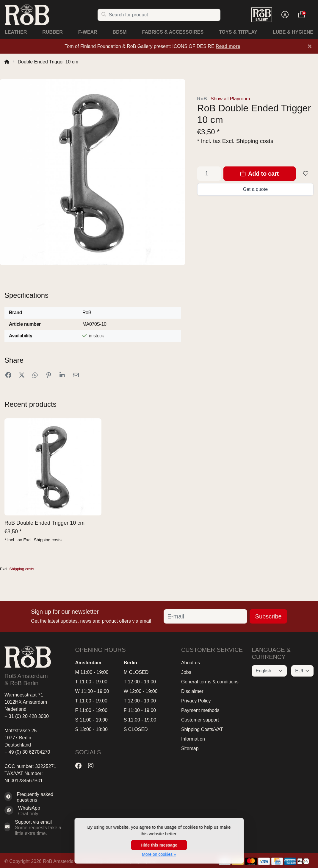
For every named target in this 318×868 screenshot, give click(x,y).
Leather (16, 32)
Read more (228, 46)
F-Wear (88, 32)
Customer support (200, 720)
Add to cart (260, 174)
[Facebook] (81, 766)
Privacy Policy (196, 701)
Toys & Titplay (238, 32)
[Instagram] (93, 766)
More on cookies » (159, 854)
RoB (202, 99)
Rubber (52, 32)
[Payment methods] (251, 861)
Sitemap (190, 748)
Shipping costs (255, 141)
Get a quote (255, 189)
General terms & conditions (210, 682)
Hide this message (159, 845)
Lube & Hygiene (293, 32)
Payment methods (200, 710)
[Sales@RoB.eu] (35, 828)
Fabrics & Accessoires (173, 32)
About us (191, 663)
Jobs (186, 672)
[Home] (7, 62)
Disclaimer (192, 691)
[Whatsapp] (35, 811)
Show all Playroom (230, 99)
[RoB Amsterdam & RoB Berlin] (51, 15)
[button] (284, 15)
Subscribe (268, 616)
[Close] (310, 46)
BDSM (120, 32)
